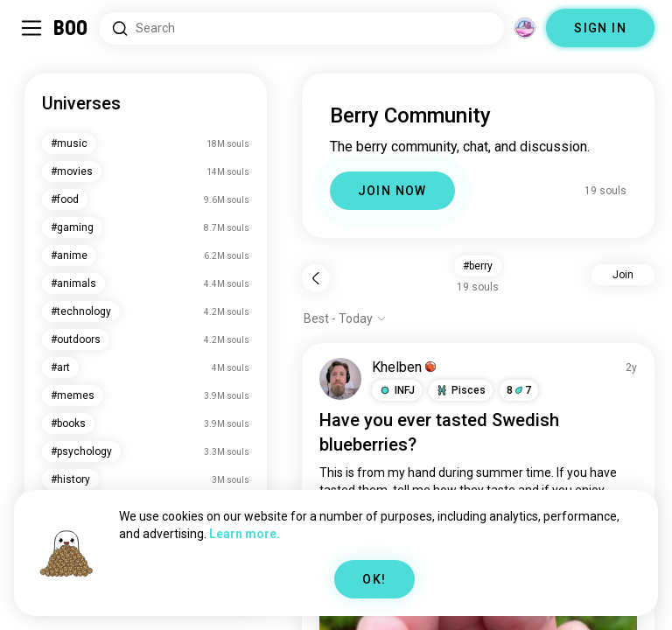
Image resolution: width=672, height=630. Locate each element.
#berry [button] (478, 266)
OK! (374, 579)
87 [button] (519, 390)
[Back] (316, 278)
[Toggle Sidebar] (31, 28)
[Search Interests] (301, 28)
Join (623, 275)
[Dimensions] (525, 28)
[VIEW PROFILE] (340, 379)
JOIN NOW (392, 191)
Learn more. (245, 534)
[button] (397, 390)
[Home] (71, 28)
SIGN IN (600, 28)
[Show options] (345, 318)
